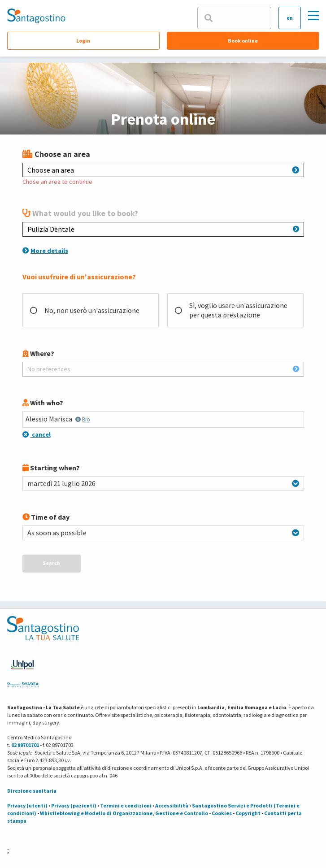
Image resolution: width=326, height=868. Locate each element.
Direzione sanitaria (32, 791)
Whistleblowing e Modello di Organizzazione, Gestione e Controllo (124, 813)
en (290, 18)
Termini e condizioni (126, 805)
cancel (37, 434)
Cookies (222, 813)
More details (45, 251)
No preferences (163, 369)
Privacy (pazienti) (74, 805)
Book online (243, 41)
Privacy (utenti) (27, 805)
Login (83, 41)
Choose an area (163, 170)
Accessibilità (172, 805)
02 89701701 (25, 745)
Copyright (248, 813)
